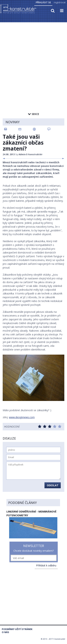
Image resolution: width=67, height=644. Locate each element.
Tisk (11, 129)
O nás (5, 632)
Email (26, 129)
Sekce (33, 114)
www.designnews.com (22, 417)
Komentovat (55, 129)
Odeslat (53, 485)
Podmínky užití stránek (17, 629)
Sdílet (40, 129)
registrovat (60, 2)
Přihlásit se (43, 2)
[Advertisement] (33, 58)
